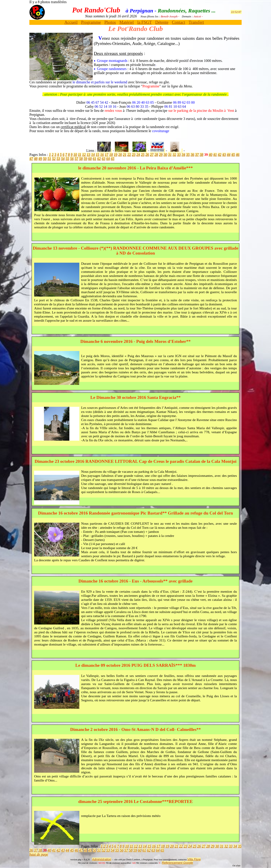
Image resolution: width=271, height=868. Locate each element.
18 (111, 155)
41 (215, 155)
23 (134, 155)
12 (84, 155)
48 (36, 159)
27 (152, 155)
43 (224, 155)
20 (120, 155)
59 (85, 159)
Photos (110, 22)
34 (183, 155)
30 (165, 155)
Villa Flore (194, 859)
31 (170, 155)
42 (219, 155)
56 (72, 159)
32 (174, 155)
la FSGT (144, 22)
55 (67, 159)
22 (129, 155)
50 (45, 159)
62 (99, 159)
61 (94, 159)
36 (192, 155)
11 (80, 155)
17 (106, 155)
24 (138, 155)
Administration (101, 859)
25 (143, 155)
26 (147, 155)
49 (40, 159)
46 (238, 155)
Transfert (196, 22)
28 (156, 155)
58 (81, 159)
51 (49, 159)
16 (102, 155)
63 (104, 159)
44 (229, 155)
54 (63, 159)
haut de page (39, 854)
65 (113, 159)
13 (88, 155)
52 (54, 159)
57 (76, 159)
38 (201, 155)
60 (90, 159)
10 (75, 155)
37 (197, 155)
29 (161, 155)
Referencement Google (177, 863)
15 (97, 155)
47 (31, 159)
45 (233, 155)
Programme (91, 22)
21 (125, 155)
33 (179, 155)
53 (58, 159)
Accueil (71, 22)
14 (93, 155)
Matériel (126, 22)
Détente (162, 22)
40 (210, 155)
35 (188, 155)
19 (115, 155)
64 (108, 159)
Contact (179, 22)
